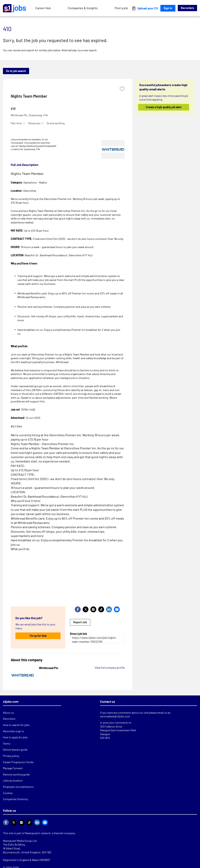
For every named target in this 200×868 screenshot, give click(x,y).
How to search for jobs (16, 725)
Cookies (8, 793)
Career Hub (43, 8)
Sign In (168, 8)
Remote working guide (16, 774)
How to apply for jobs (15, 737)
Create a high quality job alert (163, 107)
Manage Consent (13, 768)
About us (8, 713)
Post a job (121, 8)
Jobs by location (13, 780)
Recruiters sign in (13, 731)
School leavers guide (15, 750)
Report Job (80, 622)
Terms (7, 743)
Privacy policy (11, 756)
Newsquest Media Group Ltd (20, 841)
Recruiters (187, 8)
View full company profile (110, 668)
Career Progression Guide (18, 762)
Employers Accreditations (18, 787)
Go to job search (16, 71)
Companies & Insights (83, 8)
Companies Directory (16, 799)
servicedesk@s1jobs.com (115, 716)
